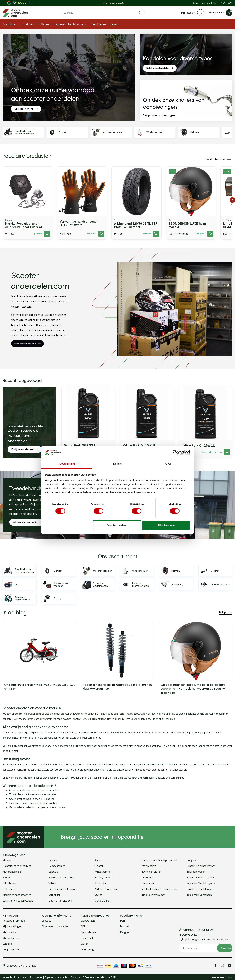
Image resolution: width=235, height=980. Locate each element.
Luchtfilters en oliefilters (17, 866)
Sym (136, 714)
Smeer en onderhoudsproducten (159, 860)
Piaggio (129, 714)
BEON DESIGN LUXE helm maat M (187, 225)
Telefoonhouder (196, 872)
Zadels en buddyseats (107, 889)
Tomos (90, 719)
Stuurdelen (101, 883)
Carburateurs (88, 921)
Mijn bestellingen (12, 926)
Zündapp (76, 719)
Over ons (206, 3)
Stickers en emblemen (153, 895)
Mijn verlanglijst (11, 938)
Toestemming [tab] (67, 464)
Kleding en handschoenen (17, 895)
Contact (197, 3)
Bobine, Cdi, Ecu (103, 877)
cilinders (181, 733)
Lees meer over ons (27, 344)
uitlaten (143, 733)
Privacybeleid (36, 977)
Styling (98, 895)
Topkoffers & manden (199, 895)
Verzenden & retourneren (15, 977)
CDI (83, 926)
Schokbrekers (10, 883)
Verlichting (146, 877)
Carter (84, 944)
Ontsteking (87, 949)
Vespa (121, 714)
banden (132, 733)
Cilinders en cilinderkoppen (201, 866)
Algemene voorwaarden (55, 926)
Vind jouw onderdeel (25, 449)
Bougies (191, 860)
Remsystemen (57, 866)
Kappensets (88, 938)
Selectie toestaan (117, 525)
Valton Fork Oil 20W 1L (81, 445)
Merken (7, 860)
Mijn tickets (9, 932)
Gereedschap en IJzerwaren (64, 889)
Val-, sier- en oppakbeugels (18, 900)
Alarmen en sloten (151, 872)
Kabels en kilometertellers (201, 877)
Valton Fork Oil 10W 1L (198, 445)
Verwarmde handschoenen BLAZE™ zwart (79, 223)
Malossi (124, 926)
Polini (123, 921)
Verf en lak (54, 895)
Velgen (52, 883)
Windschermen (103, 872)
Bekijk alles (226, 612)
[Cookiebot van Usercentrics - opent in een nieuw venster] (175, 452)
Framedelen (147, 883)
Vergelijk (7, 944)
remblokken (121, 733)
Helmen (28, 24)
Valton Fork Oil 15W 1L (139, 445)
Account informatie (14, 921)
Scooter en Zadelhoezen (200, 889)
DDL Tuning (9, 889)
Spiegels (53, 872)
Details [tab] (118, 464)
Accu (97, 860)
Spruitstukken (89, 932)
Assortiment (11, 24)
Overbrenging (148, 866)
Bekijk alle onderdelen (219, 159)
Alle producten (11, 949)
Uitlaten (44, 24)
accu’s (170, 733)
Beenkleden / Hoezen (105, 24)
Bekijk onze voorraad (27, 522)
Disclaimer (76, 977)
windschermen (159, 733)
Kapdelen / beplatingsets (70, 24)
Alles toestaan (166, 525)
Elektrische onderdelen (61, 877)
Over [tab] (168, 464)
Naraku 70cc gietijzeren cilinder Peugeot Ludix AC (24, 225)
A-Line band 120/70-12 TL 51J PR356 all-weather (136, 225)
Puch (84, 719)
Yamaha (101, 719)
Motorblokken (102, 900)
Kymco (154, 714)
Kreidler (67, 719)
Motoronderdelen (12, 872)
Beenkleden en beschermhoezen (159, 889)
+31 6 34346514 (223, 3)
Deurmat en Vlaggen (60, 900)
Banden (53, 860)
